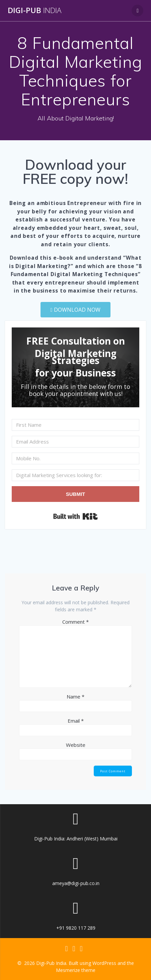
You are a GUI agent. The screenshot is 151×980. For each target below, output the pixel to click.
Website (76, 745)
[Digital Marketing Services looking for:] (75, 475)
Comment (75, 622)
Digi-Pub (34, 10)
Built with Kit (75, 516)
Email (76, 721)
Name (75, 697)
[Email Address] (75, 442)
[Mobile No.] (75, 458)
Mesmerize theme (76, 970)
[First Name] (75, 425)
